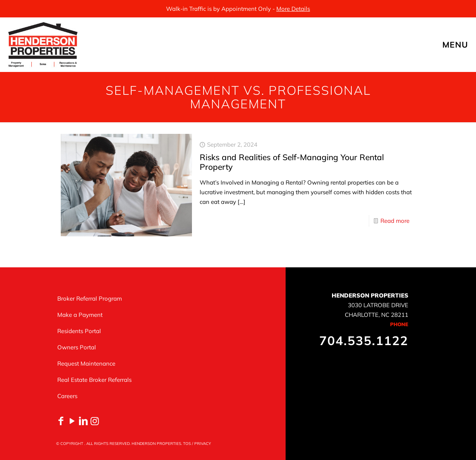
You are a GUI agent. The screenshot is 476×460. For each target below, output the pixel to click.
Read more (395, 221)
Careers (67, 396)
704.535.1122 (364, 340)
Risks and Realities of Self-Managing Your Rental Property (292, 162)
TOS (187, 444)
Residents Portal (79, 331)
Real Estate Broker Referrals (94, 380)
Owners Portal (77, 347)
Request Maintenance (86, 363)
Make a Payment (80, 315)
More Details (293, 9)
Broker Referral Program (90, 298)
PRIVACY (203, 444)
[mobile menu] (464, 44)
